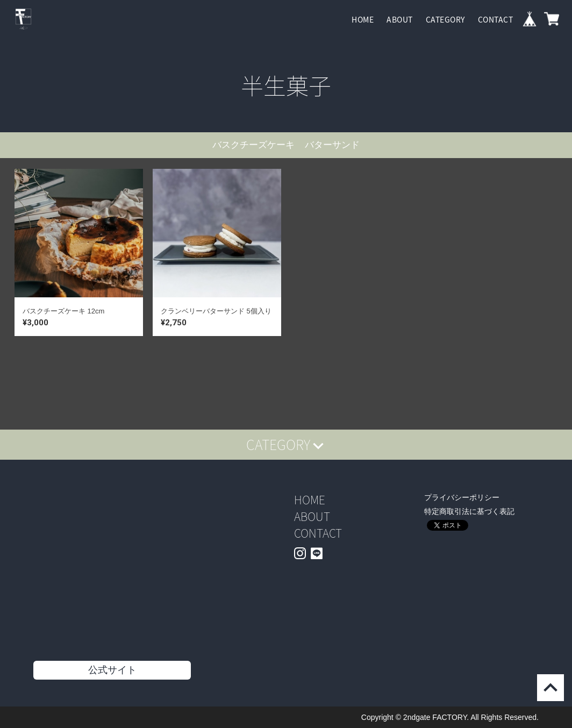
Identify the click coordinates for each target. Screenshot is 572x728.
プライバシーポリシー (462, 497)
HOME (363, 19)
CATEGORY (445, 19)
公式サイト (112, 670)
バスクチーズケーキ (253, 145)
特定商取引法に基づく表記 (469, 511)
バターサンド (332, 145)
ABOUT (400, 19)
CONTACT (496, 19)
